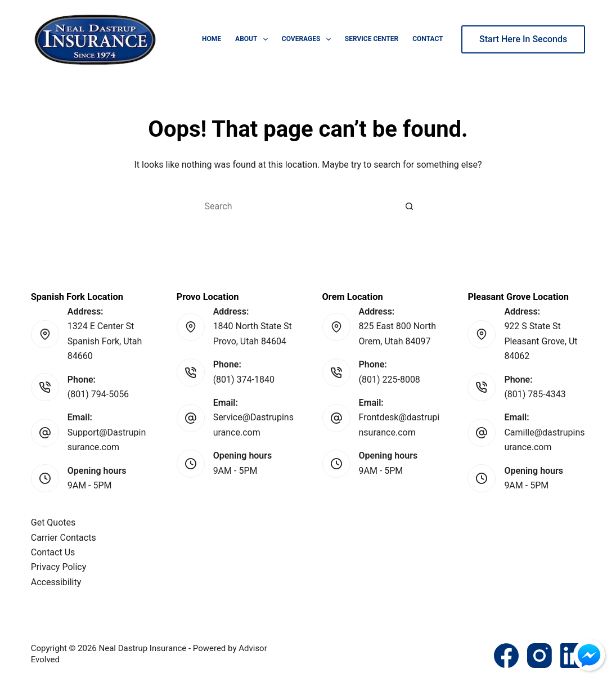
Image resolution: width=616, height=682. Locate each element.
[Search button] (410, 206)
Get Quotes (53, 522)
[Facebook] (506, 656)
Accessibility (56, 582)
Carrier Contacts (64, 538)
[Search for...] (297, 206)
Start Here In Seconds (523, 39)
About (254, 39)
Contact (428, 39)
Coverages (309, 39)
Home (212, 39)
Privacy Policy (59, 567)
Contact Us (53, 552)
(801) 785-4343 (535, 394)
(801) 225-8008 (390, 380)
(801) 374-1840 (244, 380)
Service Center (372, 39)
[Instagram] (539, 656)
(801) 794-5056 (98, 394)
